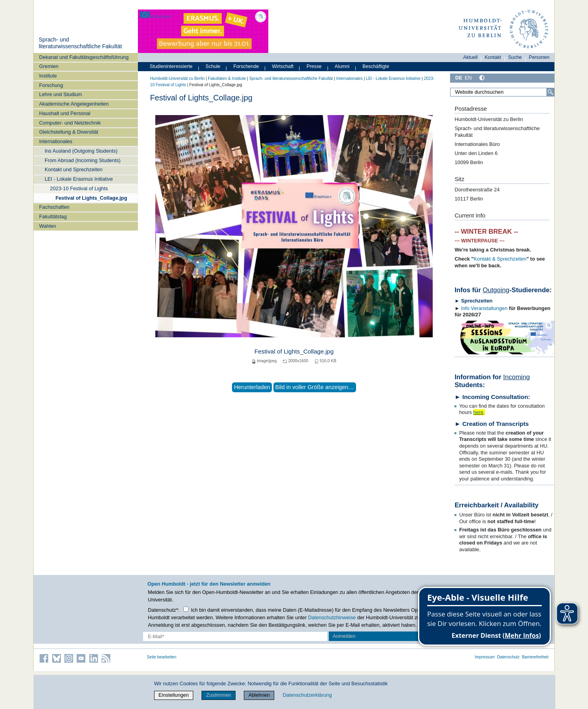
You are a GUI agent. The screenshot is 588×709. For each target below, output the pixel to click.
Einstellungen (174, 695)
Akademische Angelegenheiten (74, 104)
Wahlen (48, 226)
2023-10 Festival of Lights (79, 188)
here (479, 412)
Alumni (342, 66)
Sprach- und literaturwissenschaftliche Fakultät (80, 43)
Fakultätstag (53, 216)
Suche (515, 57)
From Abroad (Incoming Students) (83, 160)
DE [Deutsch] (459, 78)
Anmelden (344, 636)
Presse (314, 66)
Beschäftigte (376, 66)
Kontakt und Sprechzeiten (74, 169)
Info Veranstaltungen (484, 308)
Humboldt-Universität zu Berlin (177, 78)
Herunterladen (252, 387)
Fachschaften (54, 207)
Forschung (51, 85)
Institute (48, 76)
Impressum (485, 657)
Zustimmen (219, 695)
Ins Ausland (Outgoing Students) (81, 151)
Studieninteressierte (171, 66)
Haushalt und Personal (65, 113)
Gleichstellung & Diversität (69, 132)
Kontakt (493, 57)
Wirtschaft (283, 66)
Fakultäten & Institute (227, 78)
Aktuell (470, 57)
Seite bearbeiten (162, 657)
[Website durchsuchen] (502, 92)
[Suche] (550, 92)
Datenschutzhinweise (332, 617)
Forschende (246, 66)
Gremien (49, 66)
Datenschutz (508, 657)
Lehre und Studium (60, 94)
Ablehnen (259, 695)
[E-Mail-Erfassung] (235, 636)
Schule (213, 66)
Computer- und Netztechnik (70, 123)
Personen (539, 57)
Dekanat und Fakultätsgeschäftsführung (84, 57)
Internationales (56, 141)
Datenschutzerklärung (307, 695)
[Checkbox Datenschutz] (186, 609)
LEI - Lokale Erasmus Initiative (79, 179)
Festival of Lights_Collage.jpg (91, 198)
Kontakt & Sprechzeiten (500, 259)
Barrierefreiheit (535, 657)
